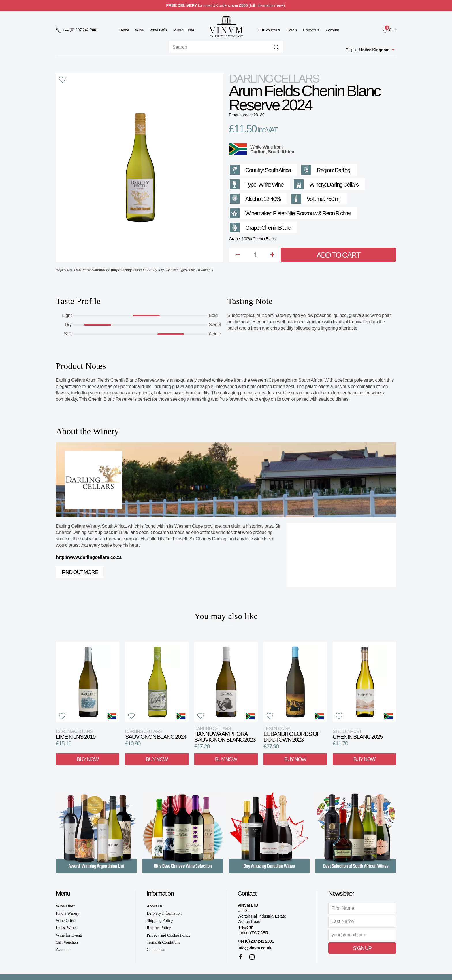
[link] (389, 30)
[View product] (88, 682)
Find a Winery (68, 913)
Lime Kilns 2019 (76, 734)
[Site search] (226, 47)
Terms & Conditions (163, 942)
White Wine (262, 147)
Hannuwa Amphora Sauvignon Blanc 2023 (225, 734)
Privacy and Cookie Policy (169, 935)
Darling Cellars (274, 79)
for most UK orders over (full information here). (226, 5)
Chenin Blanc (276, 228)
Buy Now (88, 759)
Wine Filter (65, 906)
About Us (155, 906)
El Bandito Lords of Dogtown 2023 (292, 734)
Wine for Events (69, 935)
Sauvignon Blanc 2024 (156, 734)
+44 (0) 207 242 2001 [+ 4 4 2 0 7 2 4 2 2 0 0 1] (256, 941)
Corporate (311, 30)
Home (124, 30)
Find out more (80, 572)
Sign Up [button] (362, 948)
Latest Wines (67, 928)
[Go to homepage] (226, 26)
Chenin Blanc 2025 (358, 734)
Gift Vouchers (269, 30)
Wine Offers (66, 921)
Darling (258, 152)
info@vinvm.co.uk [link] (254, 948)
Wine (139, 30)
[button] (62, 80)
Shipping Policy (160, 921)
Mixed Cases (184, 30)
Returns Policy (159, 928)
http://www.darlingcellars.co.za (89, 557)
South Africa (281, 152)
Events (292, 30)
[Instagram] (252, 957)
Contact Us (156, 950)
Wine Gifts (158, 30)
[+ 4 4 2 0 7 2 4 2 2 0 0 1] (77, 30)
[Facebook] (240, 957)
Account (332, 30)
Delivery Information (164, 913)
